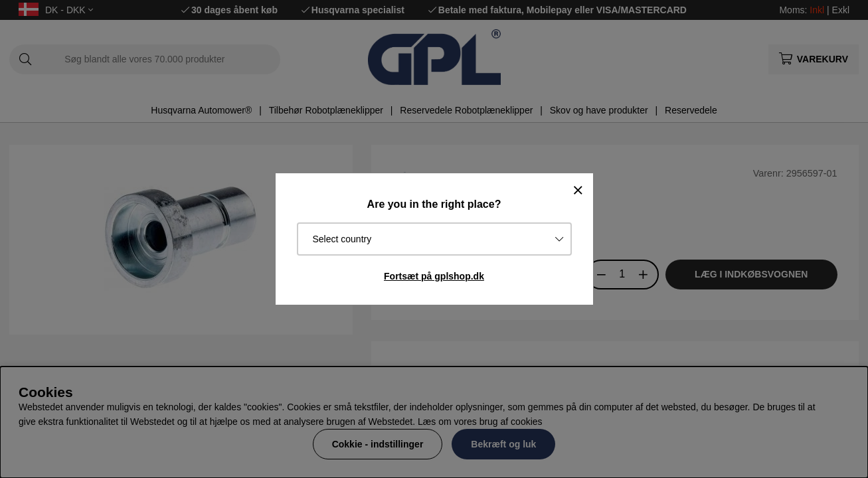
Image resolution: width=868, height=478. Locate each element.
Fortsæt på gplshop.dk (434, 276)
